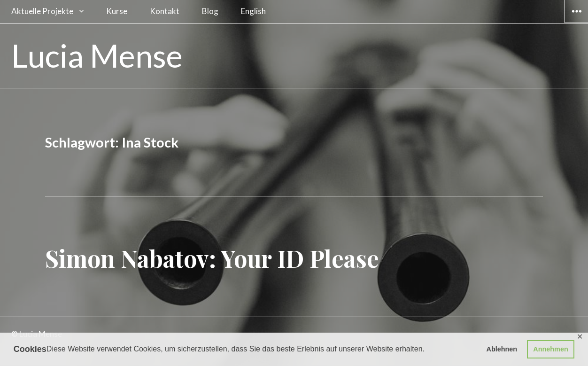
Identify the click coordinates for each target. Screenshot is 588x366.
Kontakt (165, 11)
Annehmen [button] (550, 349)
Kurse (117, 11)
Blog (210, 11)
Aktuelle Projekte (42, 11)
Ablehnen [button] (502, 349)
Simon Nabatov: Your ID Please (212, 258)
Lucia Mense (97, 55)
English (253, 11)
